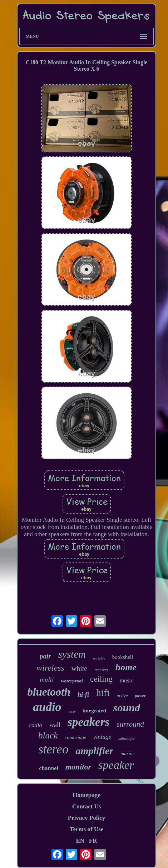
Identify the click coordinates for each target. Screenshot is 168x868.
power (140, 696)
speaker (116, 765)
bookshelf (123, 657)
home (126, 667)
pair (45, 656)
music (127, 680)
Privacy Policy (87, 818)
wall (55, 725)
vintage (102, 737)
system (72, 654)
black (48, 735)
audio (47, 707)
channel (49, 768)
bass (72, 712)
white (79, 668)
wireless (50, 668)
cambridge (75, 738)
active (122, 695)
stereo (53, 749)
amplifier (94, 751)
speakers (88, 722)
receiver (101, 670)
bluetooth (49, 692)
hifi (103, 693)
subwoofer (127, 738)
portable (99, 658)
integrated (94, 711)
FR (93, 841)
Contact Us (87, 806)
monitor (78, 767)
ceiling (101, 679)
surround (130, 724)
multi (47, 680)
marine (128, 754)
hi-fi (83, 695)
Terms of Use (87, 829)
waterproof (72, 681)
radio (36, 725)
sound (127, 708)
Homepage (86, 795)
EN (80, 841)
